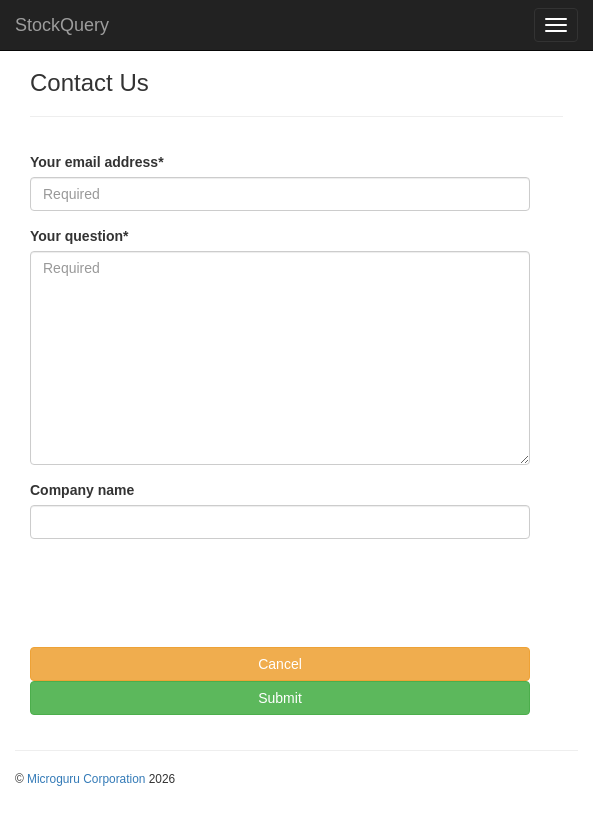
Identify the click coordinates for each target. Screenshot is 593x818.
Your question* (79, 236)
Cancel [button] (280, 664)
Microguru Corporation (86, 779)
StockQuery (62, 25)
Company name (82, 490)
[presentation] (182, 593)
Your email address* (97, 162)
